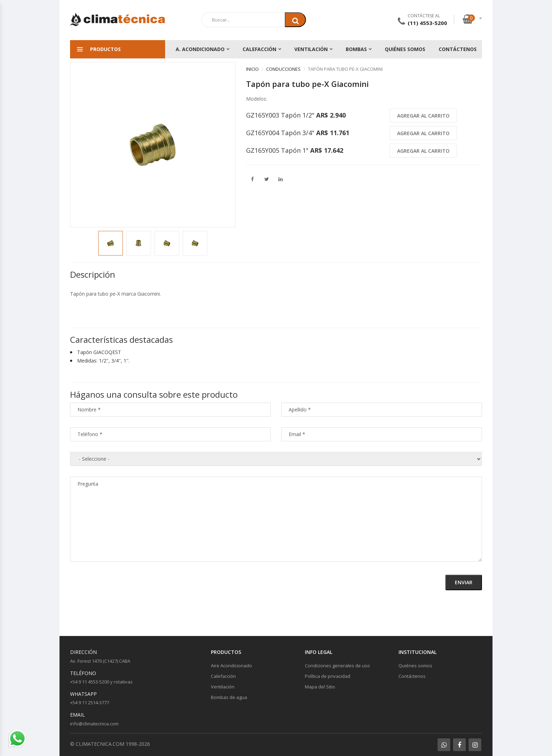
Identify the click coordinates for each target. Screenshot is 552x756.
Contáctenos (458, 49)
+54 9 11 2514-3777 (90, 703)
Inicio (252, 69)
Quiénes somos (405, 49)
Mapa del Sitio (320, 687)
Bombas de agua (229, 697)
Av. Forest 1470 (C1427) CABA (100, 661)
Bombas (356, 49)
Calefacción (259, 49)
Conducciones (283, 69)
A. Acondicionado (200, 49)
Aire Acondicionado (231, 666)
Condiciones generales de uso (337, 666)
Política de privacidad (328, 676)
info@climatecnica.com (94, 724)
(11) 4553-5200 (427, 23)
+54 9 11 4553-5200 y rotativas (101, 682)
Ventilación (311, 49)
